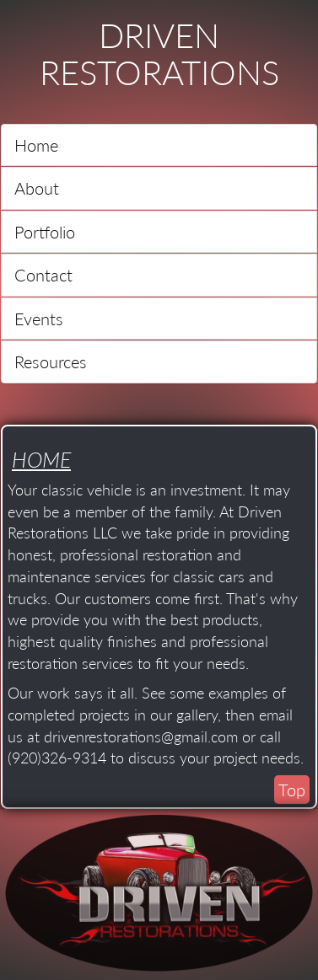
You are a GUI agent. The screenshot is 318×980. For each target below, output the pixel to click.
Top (292, 790)
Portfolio (45, 232)
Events (39, 319)
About (37, 188)
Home (36, 145)
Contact (43, 275)
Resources (51, 361)
